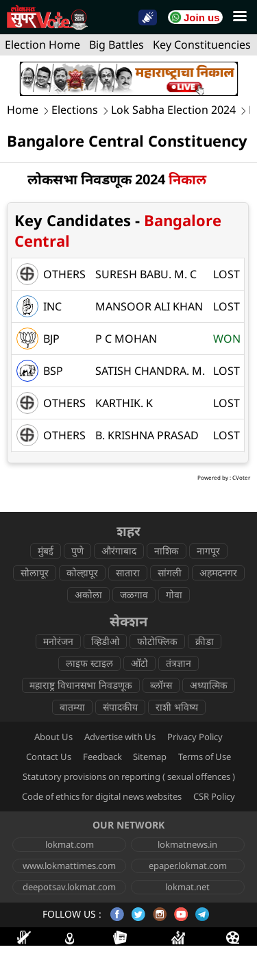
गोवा (174, 595)
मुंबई (46, 551)
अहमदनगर (218, 573)
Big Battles (117, 45)
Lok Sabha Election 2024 (173, 110)
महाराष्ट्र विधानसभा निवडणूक (81, 685)
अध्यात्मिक (209, 685)
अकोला (88, 595)
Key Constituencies (202, 45)
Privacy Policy (195, 737)
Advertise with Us (120, 737)
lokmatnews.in (187, 844)
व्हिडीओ (105, 641)
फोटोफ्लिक (157, 641)
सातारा (128, 573)
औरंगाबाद (119, 551)
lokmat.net (187, 887)
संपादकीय (120, 707)
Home (23, 110)
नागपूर (208, 551)
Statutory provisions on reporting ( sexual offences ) (129, 776)
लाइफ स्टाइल (89, 663)
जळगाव (134, 595)
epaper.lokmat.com (188, 866)
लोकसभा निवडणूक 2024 (117, 179)
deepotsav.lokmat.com (69, 887)
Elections (75, 110)
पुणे (77, 551)
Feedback (102, 757)
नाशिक (167, 551)
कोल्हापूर (82, 573)
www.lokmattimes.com (69, 866)
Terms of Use (205, 757)
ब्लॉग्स (161, 685)
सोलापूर (35, 573)
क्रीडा (205, 641)
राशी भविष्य (177, 707)
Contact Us (49, 757)
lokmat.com (70, 844)
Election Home (42, 45)
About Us (53, 737)
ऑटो (139, 663)
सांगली (170, 573)
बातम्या (72, 707)
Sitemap (150, 757)
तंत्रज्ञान (179, 663)
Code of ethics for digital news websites (102, 796)
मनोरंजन (58, 641)
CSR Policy (214, 796)
